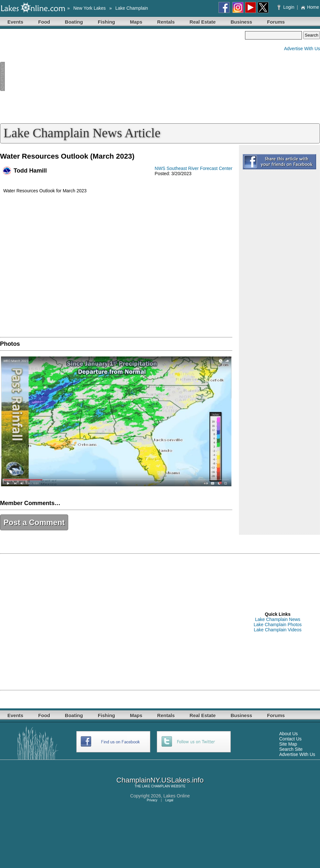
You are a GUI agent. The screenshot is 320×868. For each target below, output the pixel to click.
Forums (276, 22)
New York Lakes (90, 8)
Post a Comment (34, 522)
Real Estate (203, 22)
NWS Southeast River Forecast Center (194, 168)
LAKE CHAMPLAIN (156, 786)
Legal (169, 800)
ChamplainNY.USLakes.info (160, 780)
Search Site (291, 749)
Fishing (107, 22)
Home (310, 7)
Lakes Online (177, 796)
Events (15, 22)
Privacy (152, 800)
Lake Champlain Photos (278, 625)
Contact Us (290, 739)
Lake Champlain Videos (278, 630)
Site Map (288, 744)
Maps (136, 22)
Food (44, 22)
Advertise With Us (302, 49)
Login (287, 7)
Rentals (166, 22)
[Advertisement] (123, 76)
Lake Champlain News (278, 619)
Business (241, 22)
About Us (289, 734)
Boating (74, 22)
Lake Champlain (132, 8)
